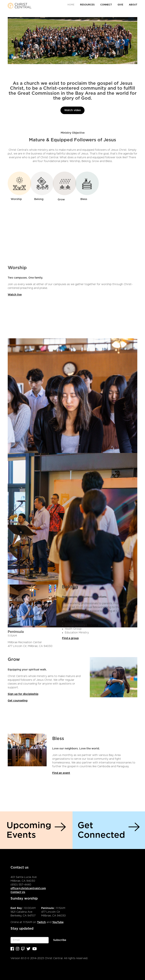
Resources (87, 5)
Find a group (70, 638)
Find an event (61, 773)
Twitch (41, 922)
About (133, 5)
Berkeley (93, 625)
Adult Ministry (74, 621)
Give (120, 5)
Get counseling (18, 701)
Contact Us (18, 892)
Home (71, 5)
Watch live (15, 295)
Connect (106, 5)
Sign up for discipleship (23, 694)
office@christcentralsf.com (28, 888)
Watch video (72, 110)
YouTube (58, 922)
